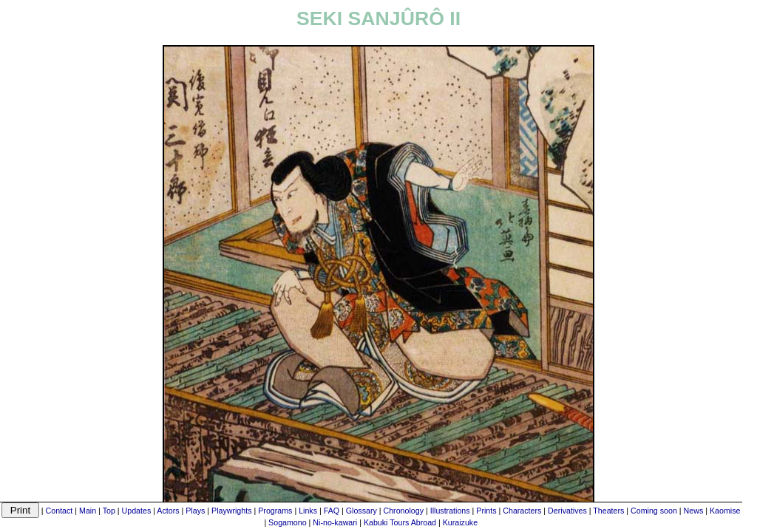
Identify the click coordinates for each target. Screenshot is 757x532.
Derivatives (567, 511)
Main (88, 511)
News (694, 511)
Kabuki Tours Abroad (400, 522)
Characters (522, 511)
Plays (195, 511)
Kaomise (725, 511)
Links (308, 511)
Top (109, 511)
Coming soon (654, 511)
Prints (486, 511)
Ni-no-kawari (335, 522)
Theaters (608, 511)
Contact (60, 511)
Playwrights (231, 511)
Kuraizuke (460, 522)
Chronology (404, 511)
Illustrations (450, 511)
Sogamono (288, 522)
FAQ (332, 511)
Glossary (361, 511)
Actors (168, 511)
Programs (275, 511)
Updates (137, 511)
